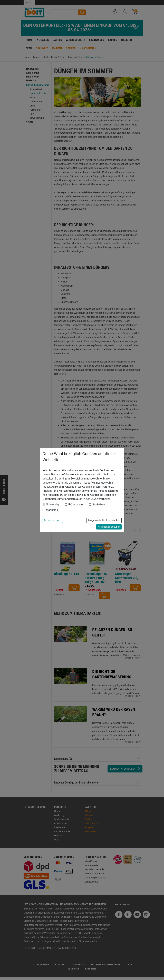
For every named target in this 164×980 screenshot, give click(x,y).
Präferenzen (76, 504)
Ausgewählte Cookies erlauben (104, 520)
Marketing (52, 510)
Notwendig (52, 504)
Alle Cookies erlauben (109, 527)
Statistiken (99, 504)
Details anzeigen (53, 520)
